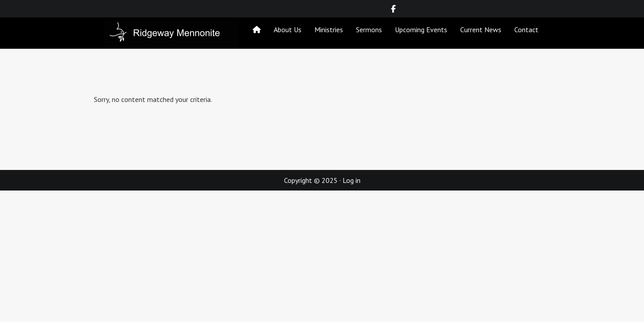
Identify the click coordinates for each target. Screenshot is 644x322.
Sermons (369, 30)
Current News (481, 30)
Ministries (329, 30)
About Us (288, 30)
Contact (526, 30)
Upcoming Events (421, 30)
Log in (352, 180)
